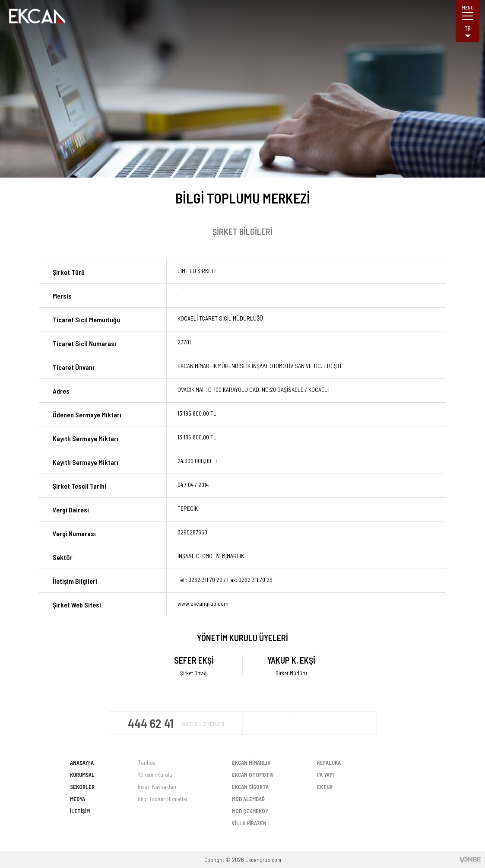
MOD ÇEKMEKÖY (250, 811)
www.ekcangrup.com (203, 603)
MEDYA (78, 799)
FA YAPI (325, 775)
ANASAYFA (82, 763)
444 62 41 (152, 723)
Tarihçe (147, 763)
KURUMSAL (82, 775)
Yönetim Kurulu (155, 775)
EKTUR (325, 787)
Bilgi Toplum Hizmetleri (163, 799)
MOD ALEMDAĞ (248, 799)
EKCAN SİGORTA (250, 787)
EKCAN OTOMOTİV (253, 775)
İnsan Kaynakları (157, 787)
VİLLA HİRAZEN (249, 823)
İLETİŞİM (80, 811)
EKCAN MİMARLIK (251, 763)
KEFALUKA (329, 763)
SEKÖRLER (82, 787)
